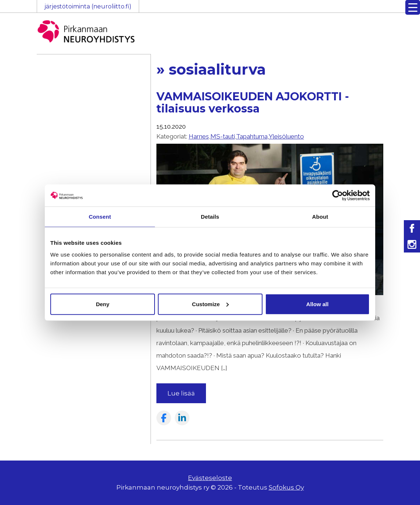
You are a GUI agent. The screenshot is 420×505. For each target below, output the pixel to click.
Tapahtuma (252, 136)
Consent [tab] (100, 217)
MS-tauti (223, 136)
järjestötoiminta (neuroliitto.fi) (88, 6)
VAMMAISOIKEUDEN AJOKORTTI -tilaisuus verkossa (253, 103)
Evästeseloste (210, 478)
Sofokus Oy (286, 487)
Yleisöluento (286, 136)
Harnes (199, 136)
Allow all (317, 304)
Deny (103, 304)
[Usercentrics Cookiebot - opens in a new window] (338, 196)
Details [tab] (210, 217)
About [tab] (320, 217)
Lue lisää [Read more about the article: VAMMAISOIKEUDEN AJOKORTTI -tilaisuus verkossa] (181, 393)
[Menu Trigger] (413, 7)
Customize (210, 304)
